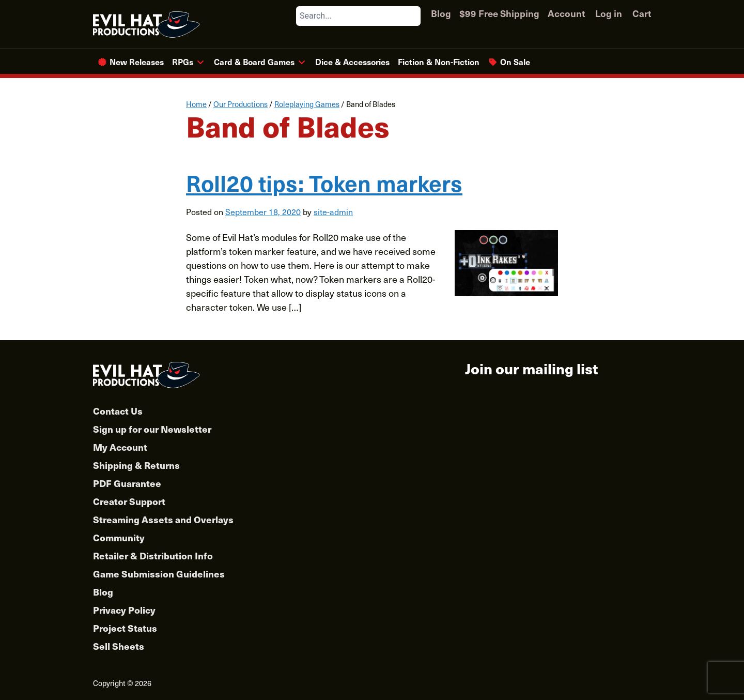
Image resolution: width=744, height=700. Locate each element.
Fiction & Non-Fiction (439, 62)
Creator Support (129, 501)
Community (119, 537)
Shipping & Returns (136, 465)
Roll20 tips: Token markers (324, 182)
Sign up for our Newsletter (152, 429)
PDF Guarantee (127, 483)
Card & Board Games (254, 62)
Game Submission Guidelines (159, 574)
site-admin (333, 211)
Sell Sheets (119, 646)
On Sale (515, 62)
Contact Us (118, 411)
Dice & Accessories (352, 62)
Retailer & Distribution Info (153, 556)
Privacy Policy (124, 610)
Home (196, 104)
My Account (120, 447)
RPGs (183, 62)
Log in (609, 13)
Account (566, 13)
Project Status (125, 628)
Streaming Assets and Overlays (163, 519)
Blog (441, 13)
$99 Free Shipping (499, 13)
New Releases (137, 62)
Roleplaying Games (307, 104)
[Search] (412, 16)
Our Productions (241, 104)
